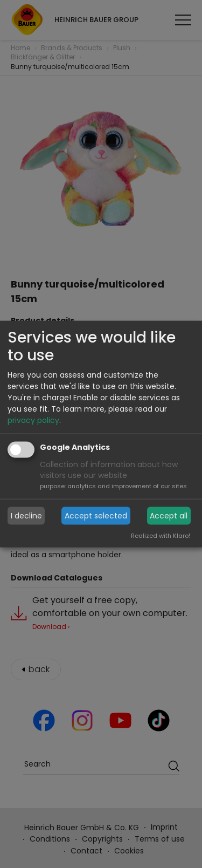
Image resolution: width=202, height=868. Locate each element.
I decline (26, 516)
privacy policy (33, 420)
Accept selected (96, 516)
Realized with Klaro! (161, 535)
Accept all (169, 516)
